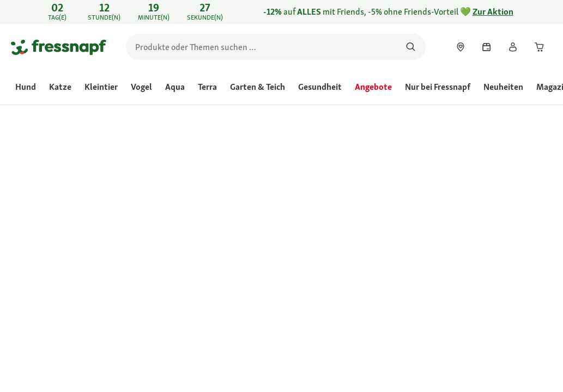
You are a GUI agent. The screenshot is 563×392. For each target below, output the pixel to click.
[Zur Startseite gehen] (59, 47)
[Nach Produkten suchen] (411, 47)
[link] (282, 12)
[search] (276, 47)
